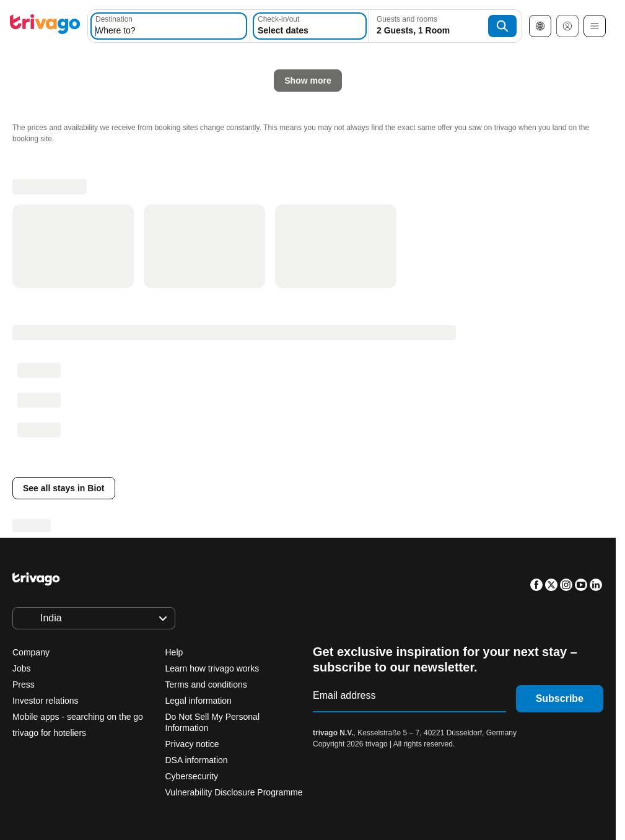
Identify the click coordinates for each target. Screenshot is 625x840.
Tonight (132, 293)
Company (31, 652)
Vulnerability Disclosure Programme (234, 792)
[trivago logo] (45, 26)
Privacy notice (192, 744)
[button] (169, 26)
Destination (114, 19)
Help (174, 652)
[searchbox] (169, 31)
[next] (466, 72)
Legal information (199, 701)
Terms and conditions (206, 685)
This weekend (316, 293)
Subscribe (560, 698)
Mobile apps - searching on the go (78, 717)
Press (24, 685)
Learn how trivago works (212, 668)
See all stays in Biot (64, 488)
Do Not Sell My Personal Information (213, 722)
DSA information (197, 760)
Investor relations (46, 701)
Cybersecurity (192, 776)
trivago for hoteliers (49, 733)
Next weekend (409, 293)
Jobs (22, 668)
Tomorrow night (218, 293)
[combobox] (169, 26)
